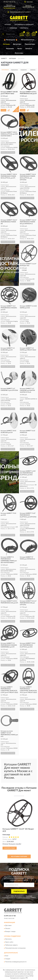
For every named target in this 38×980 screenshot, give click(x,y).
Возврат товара (10, 932)
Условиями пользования (23, 898)
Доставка (8, 925)
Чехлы (20, 49)
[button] (9, 8)
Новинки (13, 28)
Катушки (6, 44)
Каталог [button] (8, 25)
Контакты (24, 28)
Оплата (8, 929)
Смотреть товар (10, 848)
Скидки (8, 959)
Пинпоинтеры (30, 44)
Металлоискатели (28, 40)
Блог (7, 956)
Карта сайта (9, 942)
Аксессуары (19, 53)
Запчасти (29, 49)
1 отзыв (24, 270)
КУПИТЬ (3, 110)
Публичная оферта (11, 945)
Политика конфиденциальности (16, 962)
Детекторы (17, 44)
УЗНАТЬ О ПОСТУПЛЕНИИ (8, 152)
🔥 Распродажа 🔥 (11, 40)
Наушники (10, 49)
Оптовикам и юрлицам (24, 25)
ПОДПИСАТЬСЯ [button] (19, 891)
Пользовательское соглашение (15, 948)
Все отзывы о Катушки (19, 857)
